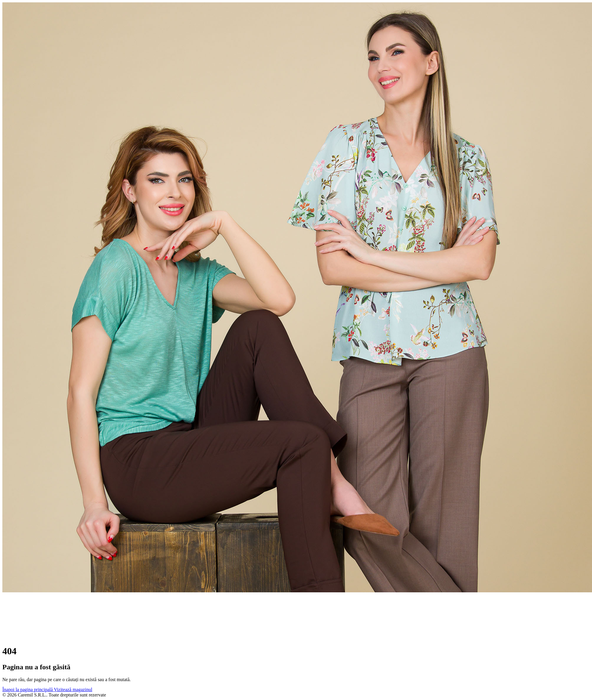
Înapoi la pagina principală (28, 690)
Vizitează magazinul (73, 690)
